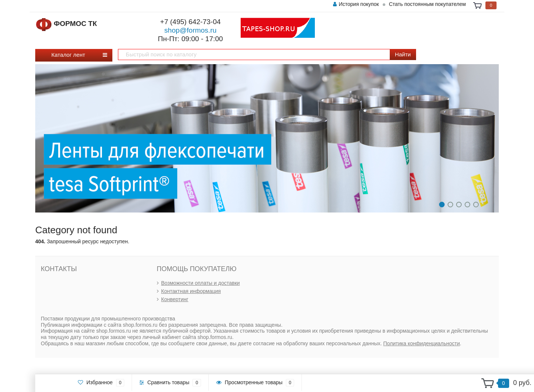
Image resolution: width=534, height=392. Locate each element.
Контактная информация (191, 291)
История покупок (356, 4)
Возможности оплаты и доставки (201, 283)
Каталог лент (71, 55)
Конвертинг (175, 299)
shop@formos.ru (190, 30)
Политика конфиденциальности (422, 343)
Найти (403, 54)
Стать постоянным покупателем (427, 4)
